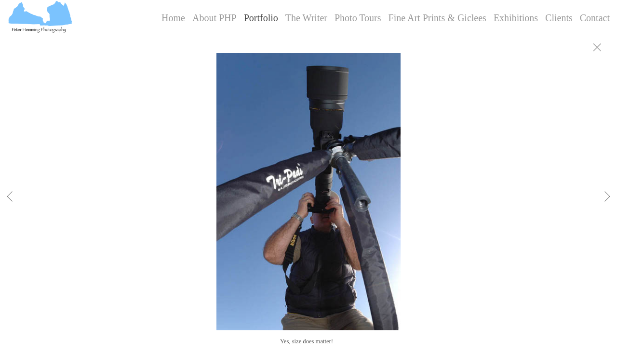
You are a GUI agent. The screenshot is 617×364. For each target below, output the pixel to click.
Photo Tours (358, 18)
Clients (559, 18)
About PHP (215, 18)
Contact (595, 18)
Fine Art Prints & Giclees (437, 18)
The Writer (306, 18)
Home (173, 18)
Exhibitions (516, 18)
